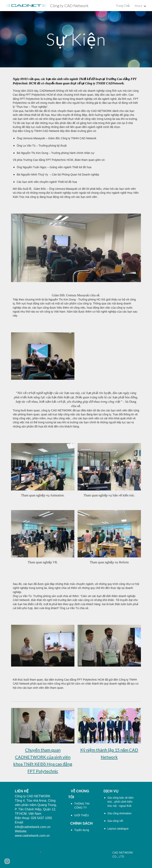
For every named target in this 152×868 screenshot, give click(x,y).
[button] (7, 861)
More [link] (138, 6)
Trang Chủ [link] (123, 5)
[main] (76, 39)
